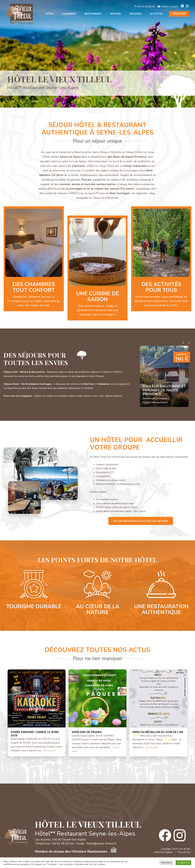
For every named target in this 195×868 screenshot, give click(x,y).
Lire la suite (50, 751)
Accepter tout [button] (183, 863)
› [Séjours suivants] (189, 343)
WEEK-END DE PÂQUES (87, 732)
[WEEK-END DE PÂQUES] (97, 698)
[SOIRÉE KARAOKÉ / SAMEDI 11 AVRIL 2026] (37, 698)
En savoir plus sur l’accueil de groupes (141, 521)
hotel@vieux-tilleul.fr (101, 843)
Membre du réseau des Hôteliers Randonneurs (76, 852)
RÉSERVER (179, 14)
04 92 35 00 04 (146, 7)
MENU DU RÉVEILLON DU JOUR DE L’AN (158, 732)
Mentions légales (163, 852)
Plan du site (184, 852)
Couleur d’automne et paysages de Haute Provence (164, 390)
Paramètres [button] (166, 863)
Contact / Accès (169, 7)
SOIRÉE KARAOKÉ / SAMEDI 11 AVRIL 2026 (35, 734)
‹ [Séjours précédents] (183, 343)
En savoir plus (34, 259)
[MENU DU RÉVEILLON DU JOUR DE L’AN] (158, 698)
